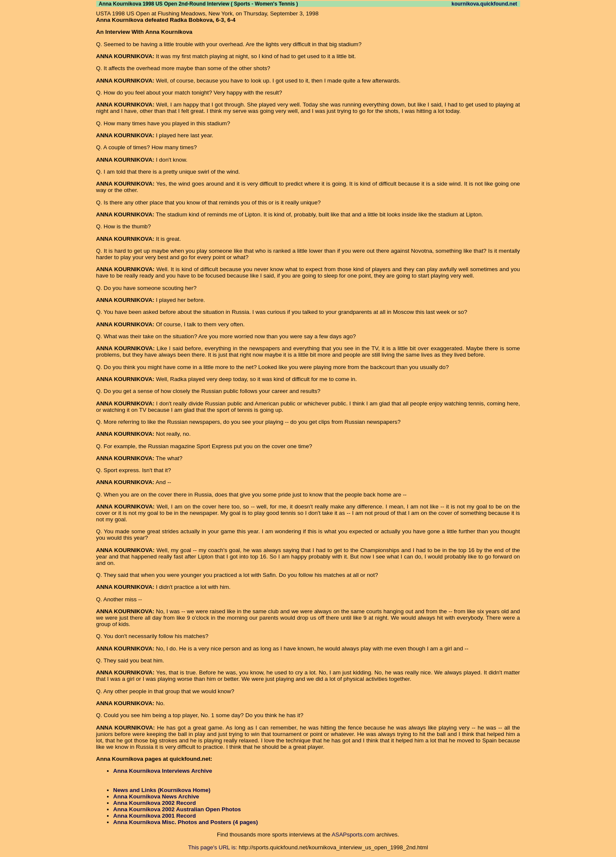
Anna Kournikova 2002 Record (155, 803)
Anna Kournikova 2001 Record (155, 816)
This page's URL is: (213, 847)
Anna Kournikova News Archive (156, 796)
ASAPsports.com (353, 835)
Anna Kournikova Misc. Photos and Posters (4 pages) (186, 822)
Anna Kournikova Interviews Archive (163, 771)
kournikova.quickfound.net (484, 4)
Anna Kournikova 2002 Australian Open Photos (177, 809)
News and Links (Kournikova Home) (162, 790)
